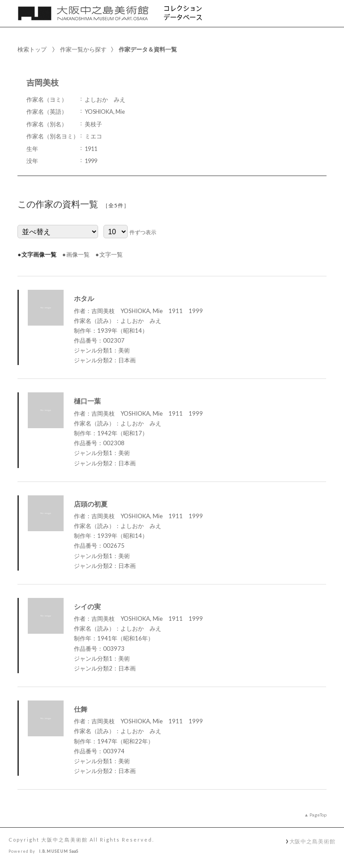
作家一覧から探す (83, 49)
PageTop (318, 815)
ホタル (84, 298)
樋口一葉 (87, 401)
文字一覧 (111, 254)
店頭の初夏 (91, 504)
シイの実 (87, 606)
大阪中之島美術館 (312, 841)
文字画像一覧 (39, 254)
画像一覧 (78, 254)
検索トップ (32, 49)
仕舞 (81, 709)
